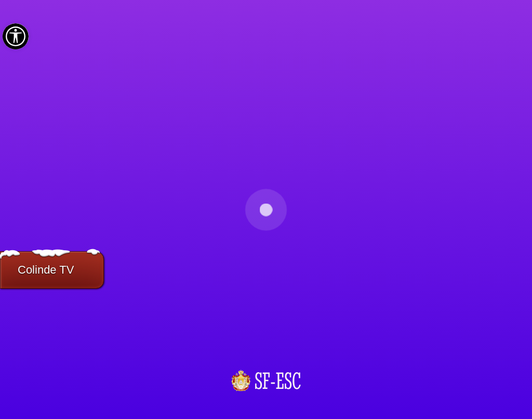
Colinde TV (46, 270)
